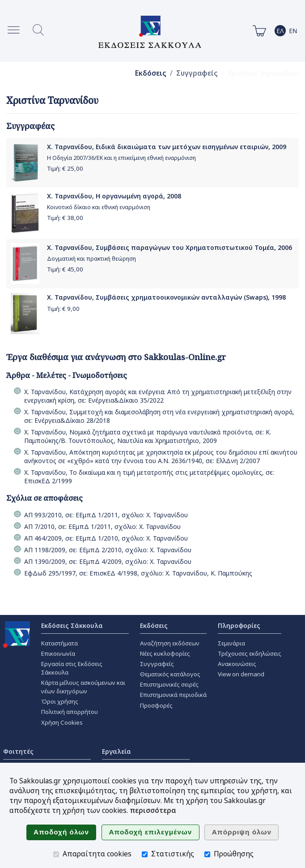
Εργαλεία (116, 751)
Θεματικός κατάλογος (170, 674)
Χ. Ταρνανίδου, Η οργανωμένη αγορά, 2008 (114, 196)
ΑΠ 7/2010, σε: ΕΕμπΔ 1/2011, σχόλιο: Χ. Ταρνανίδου (102, 526)
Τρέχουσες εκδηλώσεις (250, 653)
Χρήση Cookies (62, 722)
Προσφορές (156, 705)
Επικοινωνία (58, 653)
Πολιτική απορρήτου (70, 712)
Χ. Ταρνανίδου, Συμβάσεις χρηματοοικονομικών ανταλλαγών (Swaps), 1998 (166, 297)
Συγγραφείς (197, 73)
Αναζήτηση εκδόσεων (170, 643)
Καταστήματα (59, 643)
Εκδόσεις (151, 73)
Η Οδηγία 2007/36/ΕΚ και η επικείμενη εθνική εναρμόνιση (121, 158)
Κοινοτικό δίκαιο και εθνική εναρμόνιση (99, 207)
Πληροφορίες (239, 625)
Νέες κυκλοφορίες (165, 653)
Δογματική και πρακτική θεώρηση (91, 259)
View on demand (241, 674)
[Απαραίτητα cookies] (56, 854)
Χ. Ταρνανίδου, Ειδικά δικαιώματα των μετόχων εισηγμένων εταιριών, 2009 (167, 147)
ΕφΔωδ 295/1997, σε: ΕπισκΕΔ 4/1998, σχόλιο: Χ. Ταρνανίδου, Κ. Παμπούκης (138, 573)
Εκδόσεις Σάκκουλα (72, 625)
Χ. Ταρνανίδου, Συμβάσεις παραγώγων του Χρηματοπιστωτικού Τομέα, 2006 (169, 247)
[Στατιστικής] (145, 854)
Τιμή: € (65, 168)
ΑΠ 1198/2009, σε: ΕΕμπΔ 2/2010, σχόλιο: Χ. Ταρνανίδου (108, 550)
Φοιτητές (18, 751)
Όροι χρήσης (60, 701)
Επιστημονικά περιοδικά (173, 695)
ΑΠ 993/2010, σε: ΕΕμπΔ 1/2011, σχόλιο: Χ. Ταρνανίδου (106, 515)
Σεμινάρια (231, 643)
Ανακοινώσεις (237, 664)
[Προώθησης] (207, 854)
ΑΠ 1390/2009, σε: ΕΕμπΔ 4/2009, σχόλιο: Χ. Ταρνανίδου (108, 561)
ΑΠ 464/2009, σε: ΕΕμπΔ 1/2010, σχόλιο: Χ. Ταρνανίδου (106, 538)
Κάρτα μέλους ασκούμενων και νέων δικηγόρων (83, 687)
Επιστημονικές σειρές (169, 684)
